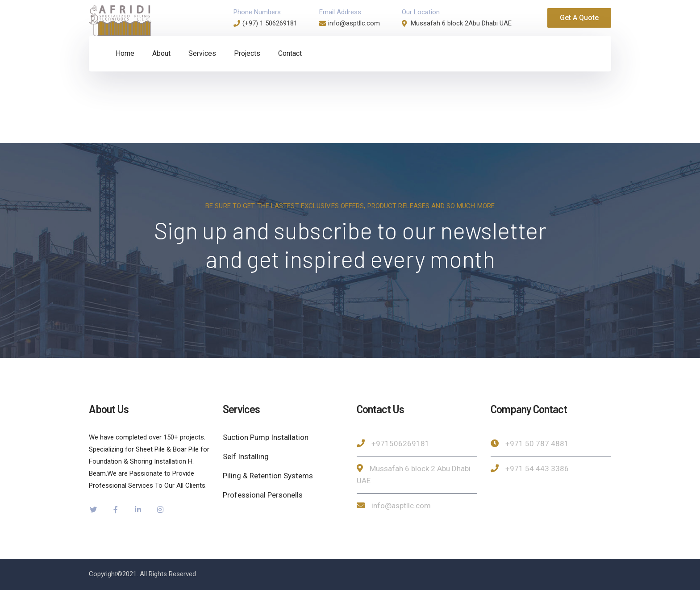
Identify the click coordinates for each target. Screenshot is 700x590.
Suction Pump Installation (266, 437)
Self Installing (246, 456)
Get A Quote (579, 18)
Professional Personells (263, 495)
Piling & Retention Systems (268, 476)
